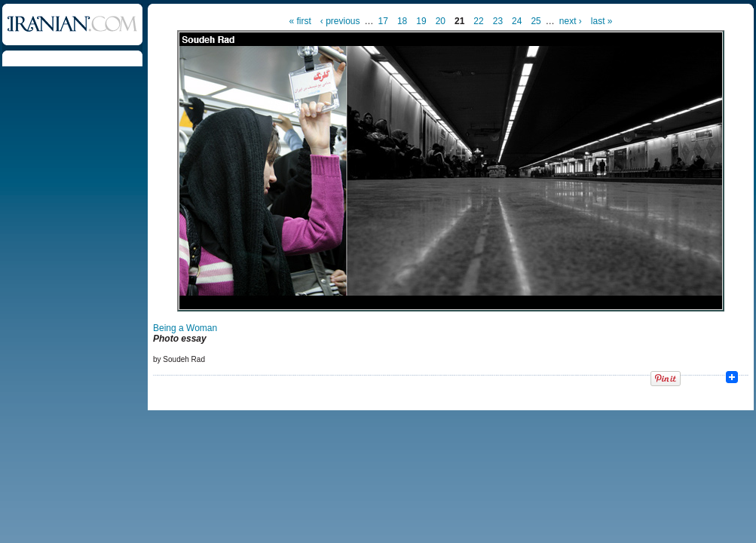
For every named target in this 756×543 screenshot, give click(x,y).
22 (478, 21)
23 (498, 21)
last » (602, 21)
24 (517, 21)
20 (441, 21)
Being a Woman (185, 328)
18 (402, 21)
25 (536, 21)
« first (300, 21)
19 (421, 21)
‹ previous (340, 21)
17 (383, 21)
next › (571, 21)
